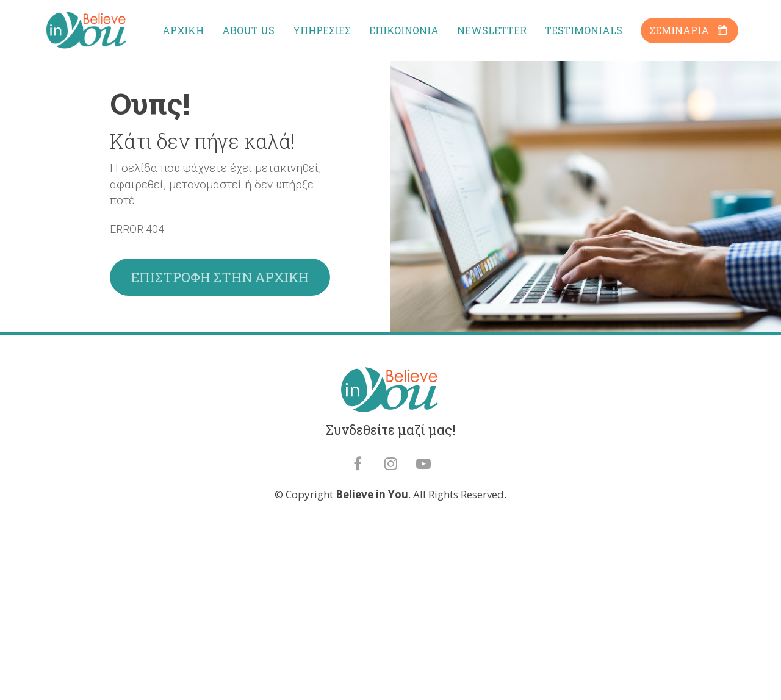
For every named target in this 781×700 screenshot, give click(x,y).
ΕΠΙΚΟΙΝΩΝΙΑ (404, 30)
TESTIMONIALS (584, 30)
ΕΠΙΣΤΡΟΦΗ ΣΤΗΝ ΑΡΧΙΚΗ (220, 361)
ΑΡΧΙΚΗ (183, 30)
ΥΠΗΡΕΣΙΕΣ (322, 30)
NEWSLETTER (492, 30)
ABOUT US (248, 30)
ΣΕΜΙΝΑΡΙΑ (688, 30)
